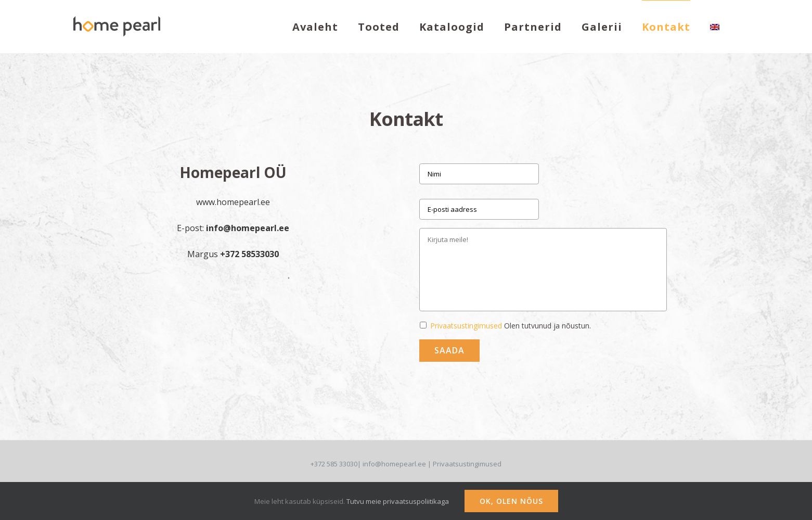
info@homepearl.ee (248, 228)
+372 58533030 (249, 254)
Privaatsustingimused (466, 326)
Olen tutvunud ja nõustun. (511, 326)
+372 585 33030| (337, 464)
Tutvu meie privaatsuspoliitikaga (398, 501)
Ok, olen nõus (511, 501)
